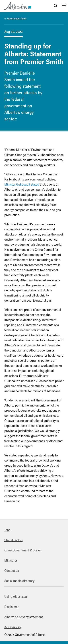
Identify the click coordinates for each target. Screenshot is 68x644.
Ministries (11, 560)
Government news (17, 18)
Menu (64, 6)
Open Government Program (23, 550)
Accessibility (13, 627)
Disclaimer (12, 607)
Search (55, 6)
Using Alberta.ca (16, 596)
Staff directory (14, 540)
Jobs (7, 530)
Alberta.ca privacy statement (24, 617)
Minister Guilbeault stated (22, 184)
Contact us (12, 570)
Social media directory (19, 581)
